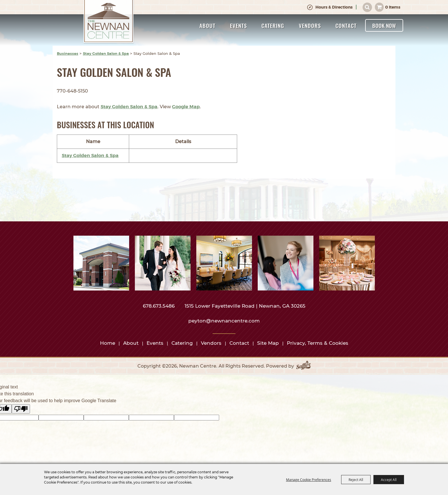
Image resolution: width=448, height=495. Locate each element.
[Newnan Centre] (109, 22)
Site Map (268, 343)
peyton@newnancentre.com (224, 321)
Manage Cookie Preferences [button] (309, 480)
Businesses (68, 54)
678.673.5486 (159, 306)
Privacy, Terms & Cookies (318, 343)
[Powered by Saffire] (303, 366)
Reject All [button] (356, 480)
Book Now (384, 25)
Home (108, 343)
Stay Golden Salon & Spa (106, 54)
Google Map (186, 107)
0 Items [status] (393, 7)
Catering (273, 25)
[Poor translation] (21, 409)
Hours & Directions (334, 7)
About (207, 25)
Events (238, 25)
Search (367, 7)
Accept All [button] (389, 480)
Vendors (310, 25)
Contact (346, 25)
